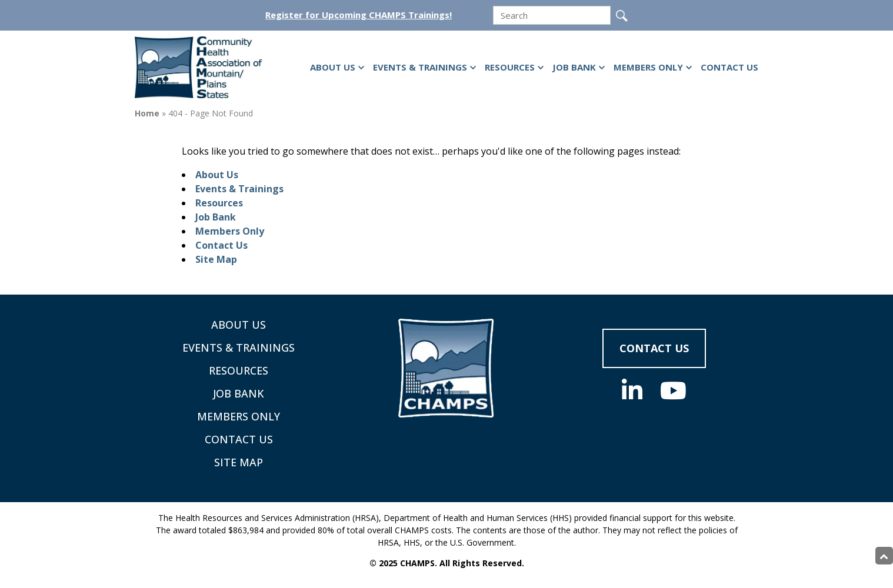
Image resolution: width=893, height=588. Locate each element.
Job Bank (574, 67)
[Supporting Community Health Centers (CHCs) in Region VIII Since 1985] (202, 67)
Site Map (216, 259)
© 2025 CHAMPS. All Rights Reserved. (447, 563)
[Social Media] (632, 390)
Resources (510, 67)
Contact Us (729, 67)
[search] (552, 15)
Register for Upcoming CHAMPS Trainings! (359, 15)
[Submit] (622, 16)
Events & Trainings (420, 67)
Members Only (648, 67)
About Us (333, 67)
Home (147, 113)
